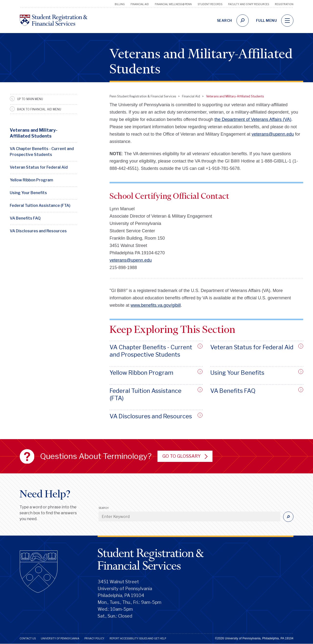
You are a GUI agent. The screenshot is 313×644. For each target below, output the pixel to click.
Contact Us (28, 638)
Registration (284, 4)
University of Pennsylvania (60, 638)
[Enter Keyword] (189, 516)
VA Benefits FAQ (25, 218)
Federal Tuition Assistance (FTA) (40, 205)
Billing (120, 4)
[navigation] (287, 21)
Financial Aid (140, 4)
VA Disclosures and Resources (38, 231)
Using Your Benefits (28, 193)
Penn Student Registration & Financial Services (143, 96)
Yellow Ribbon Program (31, 180)
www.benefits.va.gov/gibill (156, 305)
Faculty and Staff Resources (249, 4)
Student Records (210, 4)
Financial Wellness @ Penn (173, 4)
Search (104, 508)
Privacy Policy (94, 638)
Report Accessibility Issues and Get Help (138, 638)
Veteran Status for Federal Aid (39, 167)
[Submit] (288, 517)
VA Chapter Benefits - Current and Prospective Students (42, 152)
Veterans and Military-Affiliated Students (34, 133)
